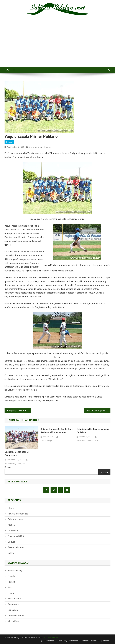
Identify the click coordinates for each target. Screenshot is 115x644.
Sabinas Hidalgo (16, 571)
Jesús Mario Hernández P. (87, 441)
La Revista (13, 530)
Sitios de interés (16, 599)
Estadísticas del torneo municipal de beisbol (93, 431)
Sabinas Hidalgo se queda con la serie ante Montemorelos (57, 431)
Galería (11, 553)
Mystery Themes (51, 638)
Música (11, 525)
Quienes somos (47, 641)
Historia (11, 582)
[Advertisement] (57, 44)
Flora (10, 587)
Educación (13, 610)
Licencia (107, 641)
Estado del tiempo (16, 547)
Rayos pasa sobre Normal (20, 410)
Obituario (12, 542)
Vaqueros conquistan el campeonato (17, 454)
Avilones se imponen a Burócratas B (98, 410)
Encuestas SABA (16, 536)
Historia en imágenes (18, 514)
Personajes (13, 604)
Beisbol (9, 142)
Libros (11, 508)
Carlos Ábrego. (47, 441)
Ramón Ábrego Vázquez (40, 147)
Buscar (8, 467)
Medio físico (14, 621)
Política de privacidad (91, 641)
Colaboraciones (15, 519)
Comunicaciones (16, 616)
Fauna (11, 593)
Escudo (11, 576)
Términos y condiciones (68, 641)
